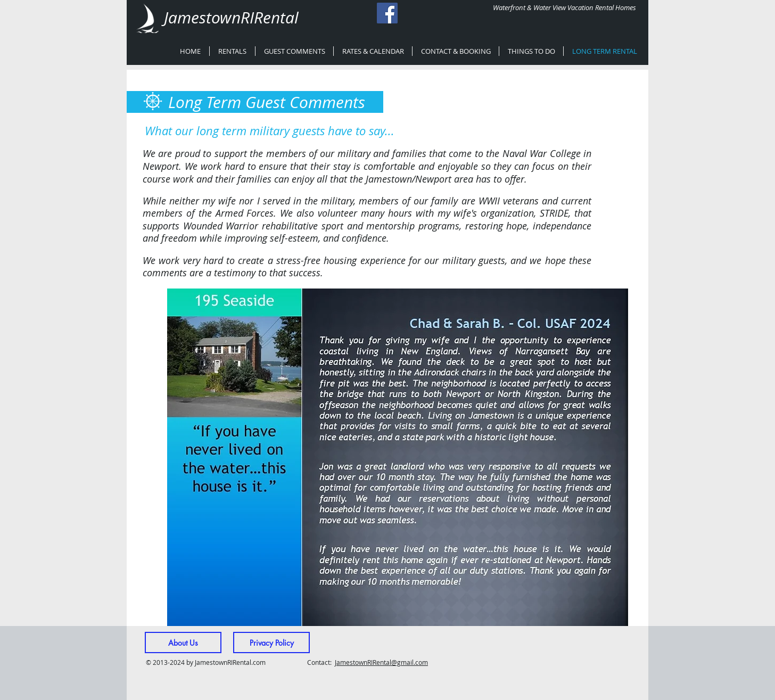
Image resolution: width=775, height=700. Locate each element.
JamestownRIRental (231, 18)
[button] (398, 457)
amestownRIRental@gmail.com (382, 662)
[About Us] (183, 643)
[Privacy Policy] (271, 643)
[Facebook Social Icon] (387, 13)
